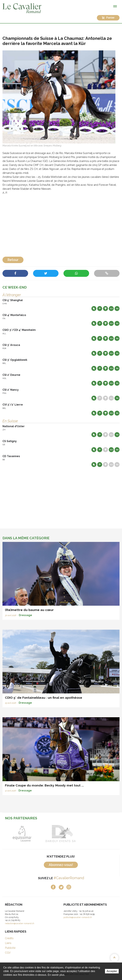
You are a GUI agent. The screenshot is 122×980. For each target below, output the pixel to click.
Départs (100, 309)
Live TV (117, 309)
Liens (8, 943)
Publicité (10, 948)
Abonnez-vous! (61, 865)
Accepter (112, 971)
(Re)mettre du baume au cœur (29, 610)
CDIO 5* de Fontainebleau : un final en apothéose (44, 698)
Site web (94, 309)
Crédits (9, 938)
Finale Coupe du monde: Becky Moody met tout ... (44, 785)
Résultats (105, 309)
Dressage (25, 615)
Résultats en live (111, 309)
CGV (8, 953)
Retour (13, 260)
